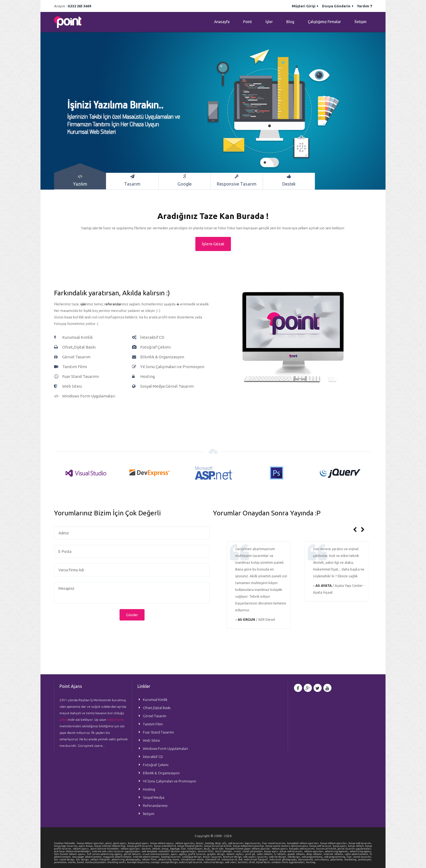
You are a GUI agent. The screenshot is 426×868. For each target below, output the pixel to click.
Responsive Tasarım (237, 180)
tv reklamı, (281, 854)
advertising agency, (361, 851)
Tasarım (132, 180)
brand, (81, 862)
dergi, (219, 843)
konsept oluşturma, (139, 862)
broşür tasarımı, (213, 857)
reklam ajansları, (186, 843)
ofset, (253, 862)
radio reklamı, (265, 854)
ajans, (175, 854)
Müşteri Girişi (305, 6)
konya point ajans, (139, 843)
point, (109, 843)
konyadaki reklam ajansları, (304, 843)
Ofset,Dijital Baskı (157, 708)
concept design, (170, 862)
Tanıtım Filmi (153, 724)
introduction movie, (193, 860)
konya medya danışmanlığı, (249, 846)
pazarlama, (337, 860)
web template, (150, 851)
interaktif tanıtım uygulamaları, (178, 851)
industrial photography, (284, 860)
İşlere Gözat (213, 244)
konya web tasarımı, (360, 843)
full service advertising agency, (105, 854)
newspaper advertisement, (87, 857)
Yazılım (80, 180)
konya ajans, (341, 846)
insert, (238, 851)
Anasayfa (222, 22)
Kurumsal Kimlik (155, 700)
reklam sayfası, (236, 854)
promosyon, (365, 860)
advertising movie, (170, 860)
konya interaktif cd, (166, 846)
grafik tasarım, (198, 854)
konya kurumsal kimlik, (219, 846)
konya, (166, 849)
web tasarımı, (237, 843)
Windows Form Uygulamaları (165, 748)
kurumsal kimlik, (327, 849)
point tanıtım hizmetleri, (106, 849)
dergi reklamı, (315, 854)
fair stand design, (65, 860)
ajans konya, (87, 846)
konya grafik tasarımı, (141, 846)
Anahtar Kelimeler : (66, 843)
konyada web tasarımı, (303, 849)
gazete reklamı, (297, 854)
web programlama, (313, 857)
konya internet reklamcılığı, (111, 846)
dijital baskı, (264, 862)
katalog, (210, 843)
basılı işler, (218, 849)
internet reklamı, (334, 854)
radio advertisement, (357, 854)
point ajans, (120, 843)
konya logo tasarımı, (66, 846)
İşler (269, 22)
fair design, (83, 860)
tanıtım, (147, 849)
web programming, (336, 857)
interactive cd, (230, 860)
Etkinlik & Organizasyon (161, 773)
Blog (290, 22)
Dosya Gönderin (338, 6)
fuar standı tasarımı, (359, 857)
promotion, (61, 862)
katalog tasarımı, (172, 857)
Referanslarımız (155, 806)
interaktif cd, (213, 860)
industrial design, (214, 862)
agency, (184, 854)
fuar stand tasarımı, (275, 843)
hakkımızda (115, 720)
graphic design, (217, 854)
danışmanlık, (306, 860)
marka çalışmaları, (96, 862)
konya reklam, (357, 846)
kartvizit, (243, 862)
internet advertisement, (147, 857)
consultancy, (322, 860)
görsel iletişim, (133, 854)
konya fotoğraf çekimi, (191, 846)
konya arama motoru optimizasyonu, (287, 846)
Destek (289, 180)
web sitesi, (231, 862)
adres (64, 720)
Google (185, 180)
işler (84, 304)
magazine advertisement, (118, 857)
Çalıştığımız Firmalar (324, 22)
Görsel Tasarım (155, 716)
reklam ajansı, (82, 849)
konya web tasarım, (321, 846)
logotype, (176, 849)
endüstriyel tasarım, (191, 862)
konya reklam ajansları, (91, 843)
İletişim (361, 22)
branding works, (117, 862)
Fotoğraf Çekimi (156, 765)
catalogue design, (193, 857)
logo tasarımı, (253, 843)
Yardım (364, 6)
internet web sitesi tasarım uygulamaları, (117, 851)
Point (248, 22)
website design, (278, 857)
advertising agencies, (337, 851)
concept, (156, 862)
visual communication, (156, 854)
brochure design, (233, 857)
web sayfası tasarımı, (256, 857)
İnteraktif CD (153, 757)
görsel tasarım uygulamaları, (355, 849)
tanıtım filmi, (206, 851)
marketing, (351, 860)
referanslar (113, 304)
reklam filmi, (150, 860)
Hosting (149, 789)
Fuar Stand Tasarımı (158, 732)
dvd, (241, 860)
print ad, (251, 854)
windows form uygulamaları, (289, 862)
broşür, (200, 843)
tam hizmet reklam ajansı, (71, 854)
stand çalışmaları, (253, 851)
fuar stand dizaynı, (192, 849)
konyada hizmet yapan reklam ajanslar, (248, 849)
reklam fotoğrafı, (101, 860)
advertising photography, (127, 860)
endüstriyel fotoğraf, (257, 860)
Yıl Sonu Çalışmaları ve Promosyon (170, 781)
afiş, (225, 843)
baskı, (208, 849)
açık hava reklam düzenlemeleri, (73, 851)
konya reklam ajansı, (163, 843)
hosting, (311, 862)
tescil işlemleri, (224, 851)
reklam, (157, 849)
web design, (295, 857)
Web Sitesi (151, 740)
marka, (72, 862)
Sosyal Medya (154, 797)
